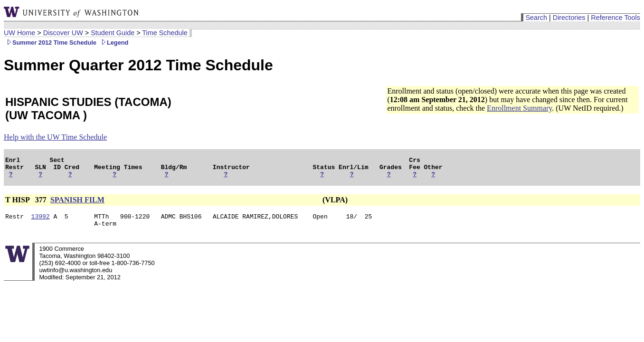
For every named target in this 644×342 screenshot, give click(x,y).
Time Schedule (165, 33)
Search (536, 18)
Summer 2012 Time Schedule (50, 43)
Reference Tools (616, 18)
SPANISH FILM (77, 204)
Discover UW (63, 33)
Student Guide (113, 33)
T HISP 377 (27, 204)
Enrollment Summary (519, 108)
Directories (569, 18)
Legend (114, 43)
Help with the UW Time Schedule (55, 137)
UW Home (19, 33)
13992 (41, 222)
